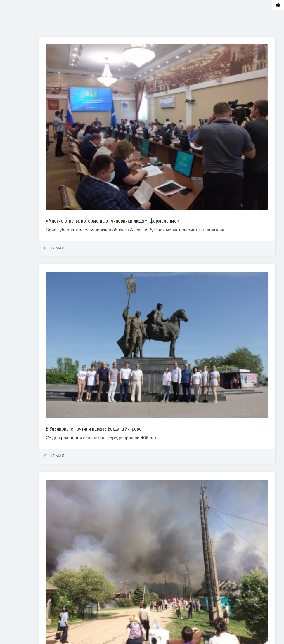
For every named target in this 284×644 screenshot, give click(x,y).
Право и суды (18, 93)
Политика (14, 68)
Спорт (11, 132)
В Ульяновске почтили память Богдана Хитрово (143, 367)
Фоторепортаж (19, 157)
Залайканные (102, 24)
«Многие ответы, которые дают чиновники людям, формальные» (161, 185)
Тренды (12, 144)
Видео (12, 170)
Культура (14, 119)
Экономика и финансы (25, 80)
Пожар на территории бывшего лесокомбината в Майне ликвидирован (166, 558)
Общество (15, 106)
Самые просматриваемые (152, 24)
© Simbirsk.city (106, 633)
